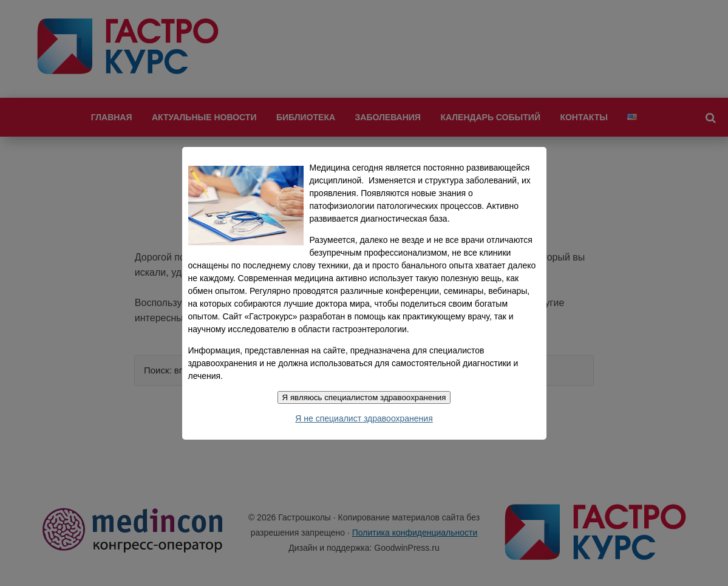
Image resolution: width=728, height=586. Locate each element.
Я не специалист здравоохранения (364, 418)
